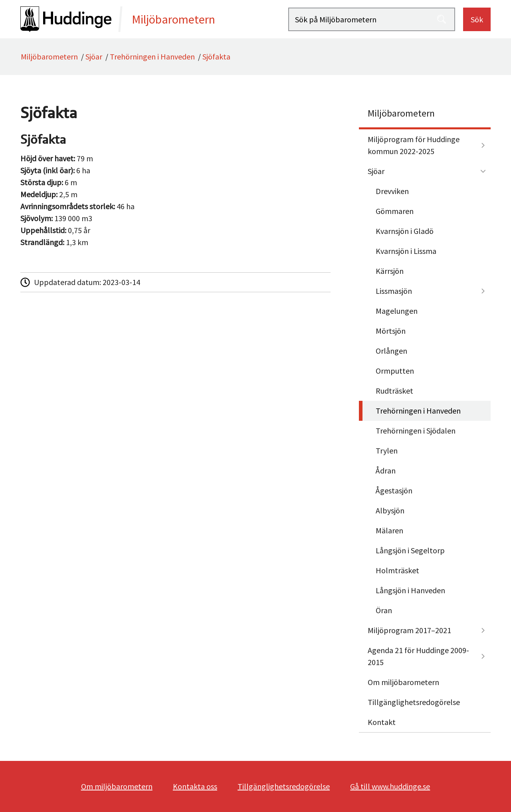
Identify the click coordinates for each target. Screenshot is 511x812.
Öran (384, 610)
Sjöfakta (216, 56)
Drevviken (392, 191)
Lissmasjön (394, 291)
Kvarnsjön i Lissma (406, 251)
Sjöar (94, 56)
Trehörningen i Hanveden (152, 56)
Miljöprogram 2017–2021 (409, 630)
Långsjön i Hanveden (410, 590)
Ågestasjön (394, 490)
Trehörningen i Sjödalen (416, 431)
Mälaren (389, 530)
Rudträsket (394, 391)
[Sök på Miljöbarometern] (372, 19)
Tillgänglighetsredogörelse (414, 702)
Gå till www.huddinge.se (390, 786)
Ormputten (395, 371)
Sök (477, 19)
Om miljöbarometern (403, 682)
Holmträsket (397, 570)
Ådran (386, 470)
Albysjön (390, 510)
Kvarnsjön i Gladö (405, 231)
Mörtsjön (391, 331)
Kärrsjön (390, 271)
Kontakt (382, 722)
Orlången (391, 351)
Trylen (387, 451)
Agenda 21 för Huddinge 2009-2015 (418, 656)
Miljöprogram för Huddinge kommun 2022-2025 (414, 145)
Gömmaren (395, 211)
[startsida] (154, 19)
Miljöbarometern (49, 56)
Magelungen (397, 311)
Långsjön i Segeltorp (410, 550)
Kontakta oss (195, 786)
